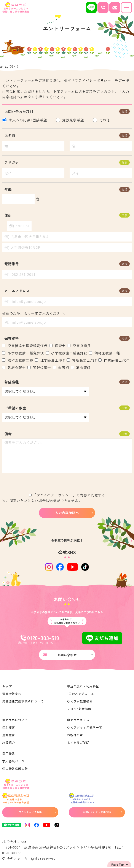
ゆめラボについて (15, 720)
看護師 (61, 367)
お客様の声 (75, 735)
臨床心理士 (14, 367)
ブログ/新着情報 (79, 709)
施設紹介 (9, 742)
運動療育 (9, 735)
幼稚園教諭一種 (104, 353)
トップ (7, 686)
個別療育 (9, 727)
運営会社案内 (12, 694)
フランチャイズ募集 (37, 812)
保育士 (57, 346)
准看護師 (81, 367)
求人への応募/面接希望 (26, 120)
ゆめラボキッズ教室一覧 (85, 727)
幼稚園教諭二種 (18, 360)
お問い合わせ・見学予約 (103, 812)
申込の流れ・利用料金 (83, 686)
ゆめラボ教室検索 (80, 701)
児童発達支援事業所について (23, 701)
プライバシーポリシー (93, 80)
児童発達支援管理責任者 (25, 346)
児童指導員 (79, 346)
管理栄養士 (39, 367)
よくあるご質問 (78, 742)
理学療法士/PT (50, 360)
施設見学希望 (71, 120)
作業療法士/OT (114, 360)
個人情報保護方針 (15, 769)
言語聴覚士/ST (82, 360)
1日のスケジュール (81, 694)
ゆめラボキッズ (78, 720)
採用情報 (9, 754)
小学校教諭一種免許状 (23, 353)
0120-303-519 (13, 853)
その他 (102, 120)
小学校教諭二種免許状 (66, 353)
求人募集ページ (13, 761)
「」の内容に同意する (67, 495)
